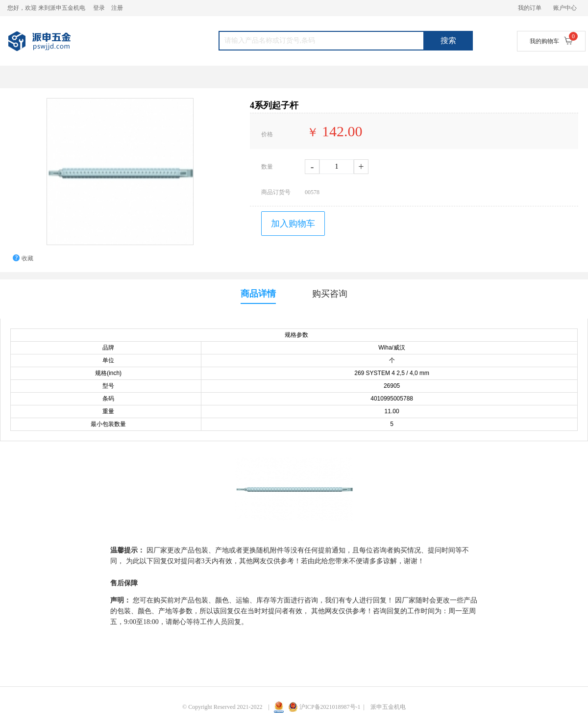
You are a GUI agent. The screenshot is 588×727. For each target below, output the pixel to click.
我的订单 (530, 8)
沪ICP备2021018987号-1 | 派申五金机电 (347, 707)
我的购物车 (551, 41)
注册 (117, 8)
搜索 (448, 40)
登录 (99, 8)
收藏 (27, 258)
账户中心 (565, 8)
